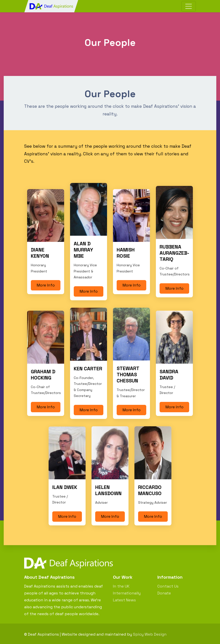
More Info (46, 285)
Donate (164, 593)
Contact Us (168, 586)
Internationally (127, 593)
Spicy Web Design (150, 634)
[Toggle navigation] (189, 6)
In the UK (121, 586)
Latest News (124, 600)
